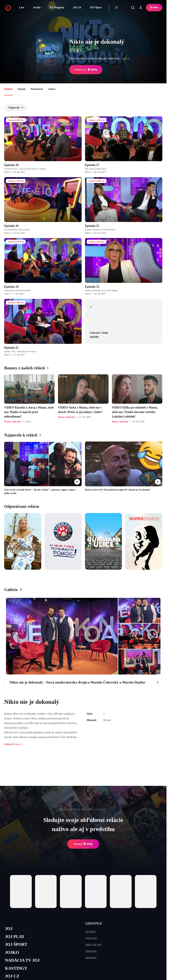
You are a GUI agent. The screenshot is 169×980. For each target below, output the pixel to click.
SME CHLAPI (93, 945)
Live (22, 7)
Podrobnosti (37, 89)
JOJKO (12, 952)
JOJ (9, 929)
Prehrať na (86, 70)
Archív (37, 7)
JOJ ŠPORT (16, 944)
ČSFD (75, 50)
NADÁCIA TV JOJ (22, 960)
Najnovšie (16, 108)
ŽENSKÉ (90, 932)
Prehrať (83, 844)
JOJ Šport (96, 7)
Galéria (52, 89)
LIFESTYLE (94, 923)
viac (126, 59)
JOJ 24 (77, 7)
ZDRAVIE (91, 951)
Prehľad (8, 89)
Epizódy (22, 89)
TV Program (57, 7)
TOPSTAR (91, 938)
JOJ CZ (12, 976)
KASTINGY (16, 968)
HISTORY (91, 958)
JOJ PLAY (15, 937)
